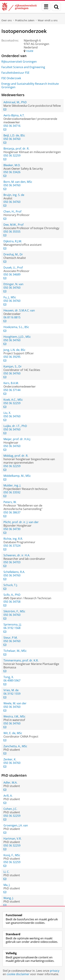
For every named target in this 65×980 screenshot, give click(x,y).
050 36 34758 (12, 602)
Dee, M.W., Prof (13, 225)
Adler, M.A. (10, 783)
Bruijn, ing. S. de (14, 195)
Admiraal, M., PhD (15, 102)
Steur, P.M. (10, 638)
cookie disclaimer (18, 974)
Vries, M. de (11, 690)
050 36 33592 (12, 492)
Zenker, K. (10, 759)
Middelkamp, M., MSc (17, 476)
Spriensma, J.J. (13, 624)
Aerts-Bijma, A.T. (14, 115)
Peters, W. (10, 502)
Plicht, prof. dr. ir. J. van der (21, 522)
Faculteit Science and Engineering (23, 67)
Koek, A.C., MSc (13, 400)
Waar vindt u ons (48, 20)
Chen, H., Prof (12, 211)
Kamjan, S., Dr (13, 366)
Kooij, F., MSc (12, 855)
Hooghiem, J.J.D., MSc (17, 337)
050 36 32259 (12, 155)
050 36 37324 (12, 546)
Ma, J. (7, 885)
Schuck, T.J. (11, 585)
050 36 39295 (12, 357)
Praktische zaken (25, 20)
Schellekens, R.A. (14, 572)
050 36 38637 (12, 512)
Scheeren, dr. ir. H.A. (17, 555)
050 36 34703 (12, 562)
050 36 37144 (12, 390)
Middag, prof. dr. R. (16, 456)
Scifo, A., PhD (12, 595)
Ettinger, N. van (13, 284)
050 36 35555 (12, 232)
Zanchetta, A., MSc (15, 746)
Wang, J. (9, 898)
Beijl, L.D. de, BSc (14, 135)
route (30, 51)
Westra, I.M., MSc (14, 716)
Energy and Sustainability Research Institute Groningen (30, 85)
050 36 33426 (12, 172)
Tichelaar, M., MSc (15, 651)
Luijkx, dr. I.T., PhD (15, 426)
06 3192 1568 (12, 628)
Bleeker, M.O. (12, 165)
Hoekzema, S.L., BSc (16, 327)
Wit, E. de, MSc (13, 733)
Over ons (7, 20)
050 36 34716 (12, 126)
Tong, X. (9, 677)
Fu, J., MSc (10, 297)
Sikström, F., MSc (14, 611)
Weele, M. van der (15, 703)
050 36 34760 (12, 139)
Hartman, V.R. (12, 839)
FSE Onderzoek (11, 78)
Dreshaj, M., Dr (13, 254)
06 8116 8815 (12, 317)
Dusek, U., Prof (13, 268)
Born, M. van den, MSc (18, 182)
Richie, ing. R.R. (13, 539)
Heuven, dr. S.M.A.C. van (19, 310)
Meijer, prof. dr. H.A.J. (17, 439)
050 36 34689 (12, 274)
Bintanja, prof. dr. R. (16, 149)
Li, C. (6, 872)
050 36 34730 (12, 529)
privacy (55, 971)
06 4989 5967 (12, 680)
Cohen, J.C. (10, 809)
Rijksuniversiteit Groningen (19, 62)
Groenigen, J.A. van (16, 825)
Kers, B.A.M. (11, 383)
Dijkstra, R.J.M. (13, 241)
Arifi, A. (8, 796)
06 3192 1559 (12, 694)
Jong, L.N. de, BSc (14, 350)
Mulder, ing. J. (12, 485)
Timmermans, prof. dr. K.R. (21, 660)
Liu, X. (7, 413)
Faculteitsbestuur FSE (15, 73)
